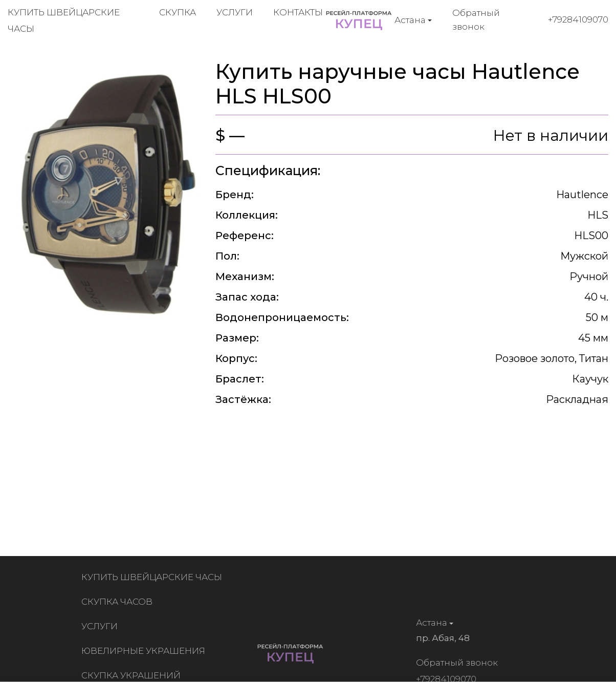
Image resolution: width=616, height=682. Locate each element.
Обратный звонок (476, 20)
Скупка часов (119, 602)
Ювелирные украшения (145, 651)
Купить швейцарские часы (154, 577)
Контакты (298, 12)
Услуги (235, 12)
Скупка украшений (133, 675)
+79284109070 (578, 19)
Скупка (178, 12)
